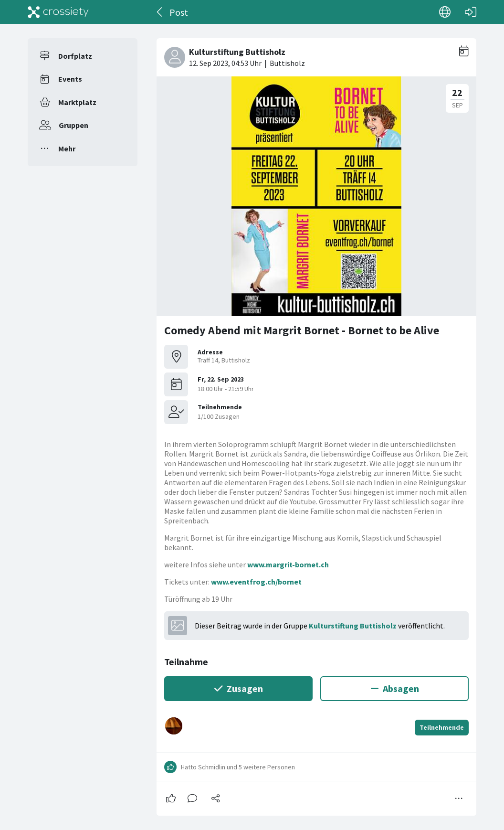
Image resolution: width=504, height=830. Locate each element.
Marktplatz (77, 102)
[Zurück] (160, 12)
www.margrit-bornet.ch (288, 564)
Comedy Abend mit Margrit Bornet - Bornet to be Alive (302, 330)
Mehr (67, 149)
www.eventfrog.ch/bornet (256, 582)
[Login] (471, 12)
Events (70, 79)
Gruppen (73, 125)
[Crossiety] (58, 12)
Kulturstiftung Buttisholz (353, 626)
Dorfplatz (75, 56)
